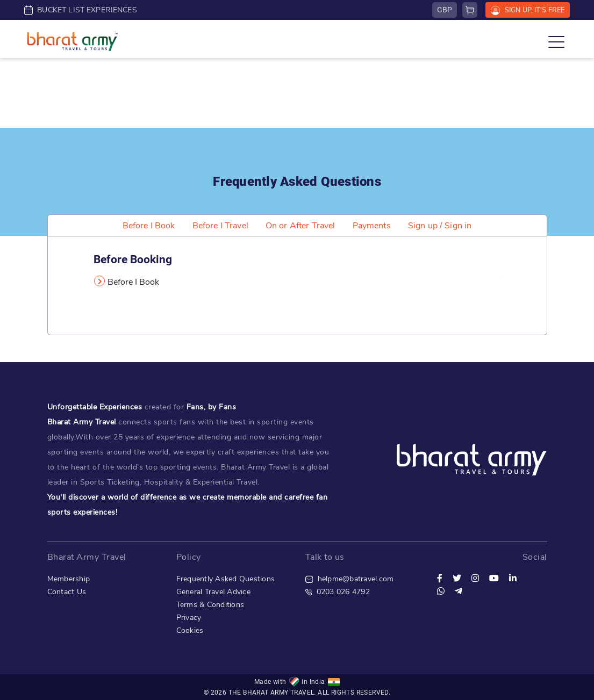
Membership (69, 579)
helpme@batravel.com (350, 579)
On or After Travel (300, 226)
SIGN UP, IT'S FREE (528, 10)
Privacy (189, 618)
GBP (445, 10)
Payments (372, 226)
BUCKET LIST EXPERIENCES (81, 10)
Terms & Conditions (210, 605)
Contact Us (67, 592)
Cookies (190, 630)
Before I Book (149, 226)
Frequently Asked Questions (226, 579)
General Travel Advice (213, 592)
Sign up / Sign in (440, 226)
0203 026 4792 (338, 592)
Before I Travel (220, 226)
